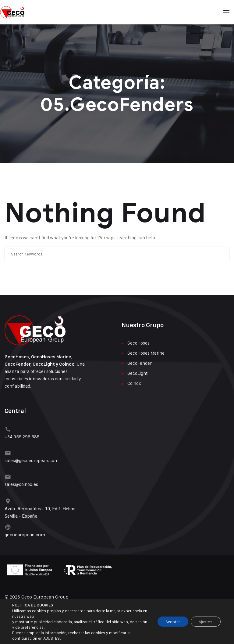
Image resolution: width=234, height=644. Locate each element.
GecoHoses (138, 343)
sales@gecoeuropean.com (32, 459)
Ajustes (204, 622)
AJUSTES (51, 638)
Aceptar (169, 622)
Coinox (134, 383)
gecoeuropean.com (25, 532)
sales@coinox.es (21, 482)
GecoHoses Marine (146, 353)
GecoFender (140, 363)
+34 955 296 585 (22, 436)
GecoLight (138, 373)
